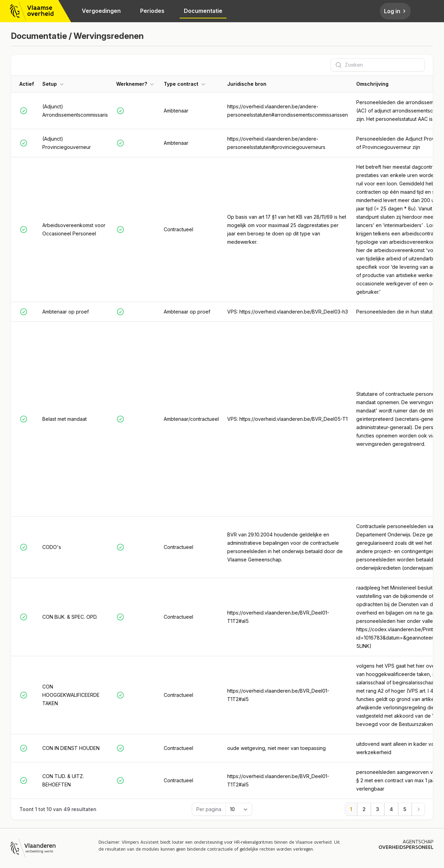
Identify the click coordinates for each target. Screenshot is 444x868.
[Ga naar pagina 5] (405, 809)
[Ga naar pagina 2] (364, 809)
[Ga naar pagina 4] (391, 809)
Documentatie (203, 11)
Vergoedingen (101, 11)
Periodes (152, 11)
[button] (75, 84)
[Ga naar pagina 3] (378, 809)
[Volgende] (418, 809)
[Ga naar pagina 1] (351, 809)
